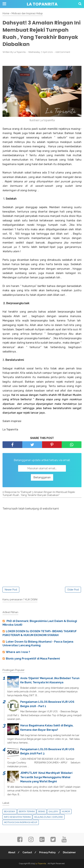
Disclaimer (69, 852)
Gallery (53, 811)
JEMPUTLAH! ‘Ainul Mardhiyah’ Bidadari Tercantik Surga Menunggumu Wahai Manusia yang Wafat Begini (46, 777)
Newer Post (11, 590)
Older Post (73, 590)
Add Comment (63, 52)
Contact (27, 852)
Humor (66, 811)
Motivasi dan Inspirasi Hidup (21, 822)
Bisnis (42, 811)
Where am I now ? (18, 652)
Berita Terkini (27, 811)
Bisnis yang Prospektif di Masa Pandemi (33, 659)
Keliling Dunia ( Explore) (49, 817)
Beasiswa (10, 811)
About (12, 852)
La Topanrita (42, 4)
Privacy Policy (47, 852)
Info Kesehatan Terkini (17, 817)
